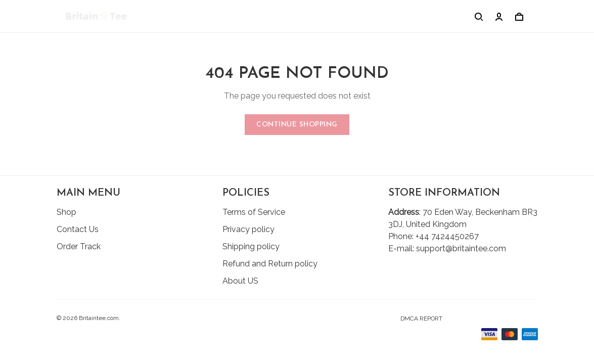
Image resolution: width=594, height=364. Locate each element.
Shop (66, 212)
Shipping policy (251, 246)
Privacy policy (248, 229)
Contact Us (78, 229)
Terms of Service (254, 212)
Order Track (79, 246)
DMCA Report (421, 318)
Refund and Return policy (270, 264)
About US (240, 281)
